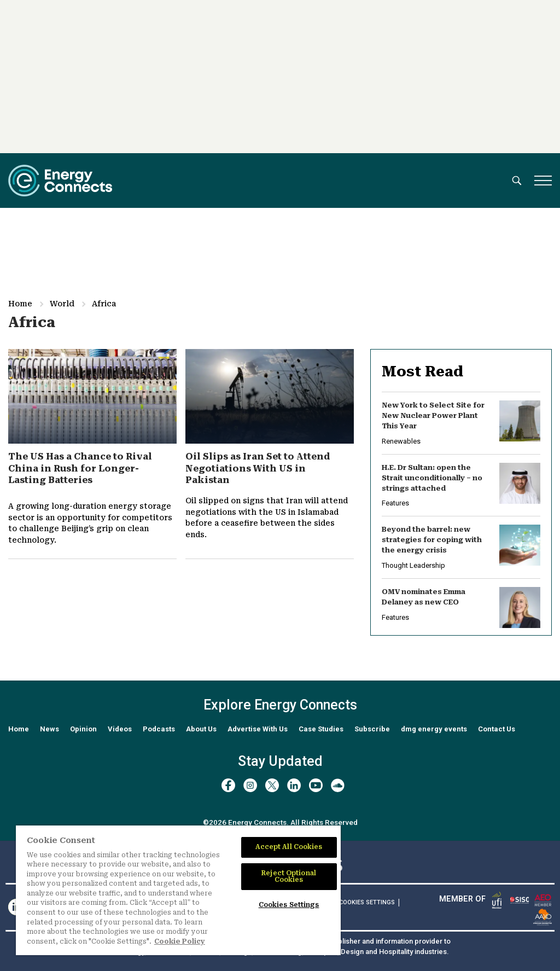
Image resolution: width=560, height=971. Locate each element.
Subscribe (372, 729)
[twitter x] (272, 785)
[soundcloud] (338, 785)
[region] (178, 890)
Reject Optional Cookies (289, 876)
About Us (201, 729)
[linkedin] (294, 785)
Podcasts (159, 729)
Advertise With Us (258, 729)
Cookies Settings (367, 903)
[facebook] (228, 785)
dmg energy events (434, 729)
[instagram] (250, 785)
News (49, 729)
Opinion (83, 729)
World (62, 304)
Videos (120, 729)
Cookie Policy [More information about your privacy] (180, 941)
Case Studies (321, 729)
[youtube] (316, 785)
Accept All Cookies (289, 847)
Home (20, 304)
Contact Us (497, 729)
